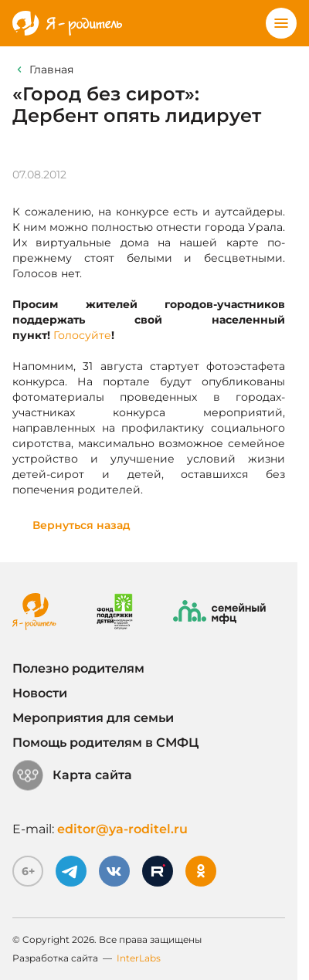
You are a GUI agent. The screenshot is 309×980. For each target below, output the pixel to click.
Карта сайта (72, 775)
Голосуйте (82, 335)
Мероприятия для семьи (93, 718)
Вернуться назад (81, 525)
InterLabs (139, 958)
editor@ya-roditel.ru (122, 829)
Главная (51, 70)
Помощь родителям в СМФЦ (105, 743)
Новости (40, 693)
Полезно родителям (78, 668)
